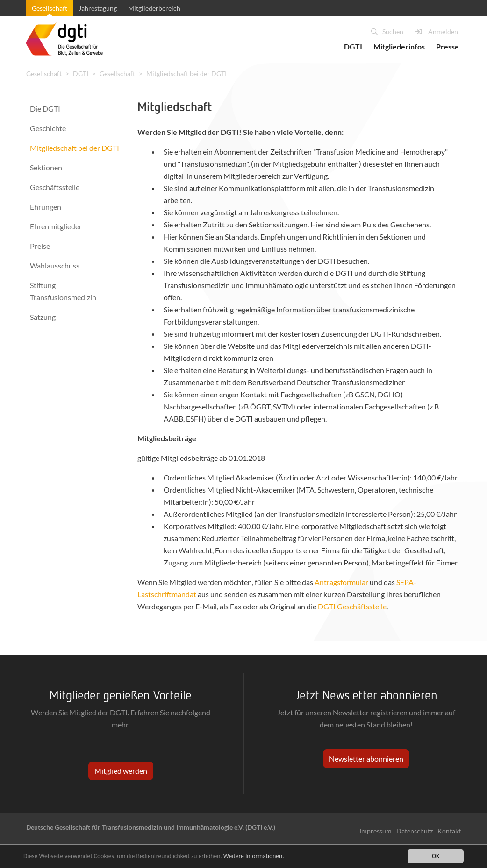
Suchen (387, 32)
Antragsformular (341, 582)
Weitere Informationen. (254, 856)
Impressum (376, 831)
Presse (448, 46)
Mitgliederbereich (154, 8)
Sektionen (46, 167)
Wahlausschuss (55, 265)
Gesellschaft (50, 8)
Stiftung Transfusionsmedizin (63, 291)
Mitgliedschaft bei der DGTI (186, 74)
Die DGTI (45, 109)
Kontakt (449, 831)
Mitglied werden (121, 771)
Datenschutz (415, 831)
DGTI (353, 46)
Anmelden (437, 32)
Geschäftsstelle (55, 187)
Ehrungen (46, 207)
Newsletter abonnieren (366, 759)
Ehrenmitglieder (56, 226)
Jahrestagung (98, 8)
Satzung (43, 317)
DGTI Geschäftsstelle (352, 606)
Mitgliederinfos (399, 46)
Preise (40, 246)
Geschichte (48, 128)
